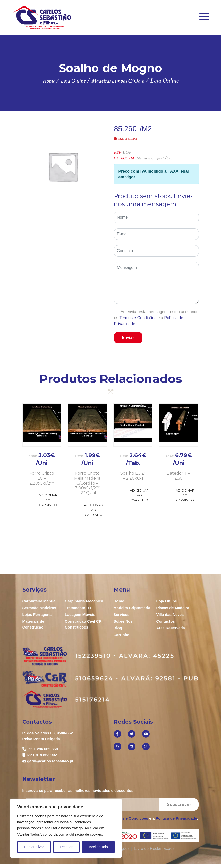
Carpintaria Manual (39, 601)
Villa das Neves (170, 614)
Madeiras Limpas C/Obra (155, 158)
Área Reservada (171, 628)
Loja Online (167, 601)
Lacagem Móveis (80, 614)
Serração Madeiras (39, 608)
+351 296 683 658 (42, 749)
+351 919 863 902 (41, 755)
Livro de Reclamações (154, 849)
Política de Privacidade (176, 818)
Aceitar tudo (98, 847)
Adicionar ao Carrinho (48, 500)
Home (119, 601)
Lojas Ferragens (37, 614)
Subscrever (179, 805)
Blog (118, 628)
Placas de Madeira (173, 608)
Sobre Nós (123, 621)
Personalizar (34, 847)
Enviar (128, 337)
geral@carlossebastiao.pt (50, 761)
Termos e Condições (138, 318)
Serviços (122, 614)
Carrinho (122, 635)
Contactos (166, 621)
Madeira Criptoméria (132, 608)
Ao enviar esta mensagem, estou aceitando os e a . (156, 318)
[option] (63, 167)
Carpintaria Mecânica (84, 601)
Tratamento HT (78, 608)
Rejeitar (66, 847)
